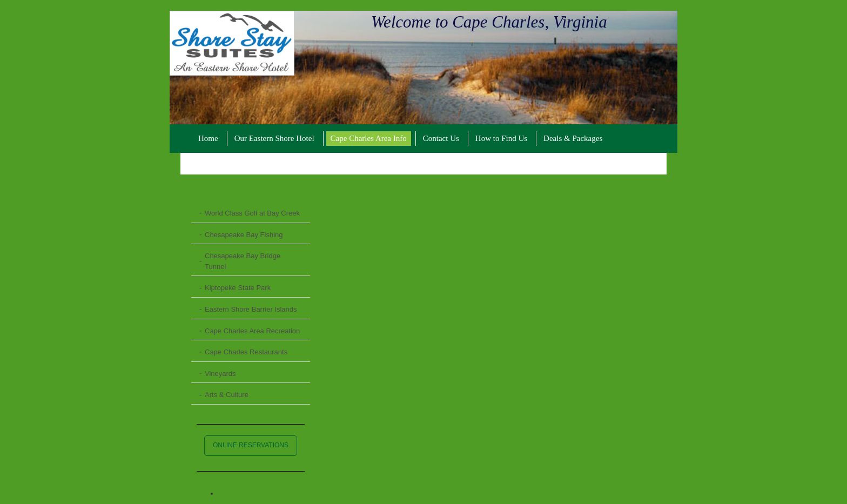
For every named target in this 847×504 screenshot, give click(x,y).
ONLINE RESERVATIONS (251, 445)
